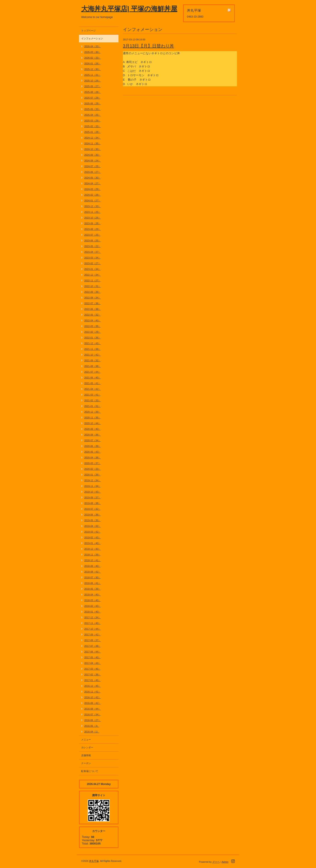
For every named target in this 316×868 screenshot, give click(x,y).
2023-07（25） (92, 235)
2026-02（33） (92, 58)
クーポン (86, 763)
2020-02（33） (92, 469)
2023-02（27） (92, 263)
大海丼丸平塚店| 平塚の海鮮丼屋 (129, 9)
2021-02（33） (92, 400)
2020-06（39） (92, 446)
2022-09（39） (92, 292)
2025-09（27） (92, 86)
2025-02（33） (92, 126)
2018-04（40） (92, 595)
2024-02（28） (92, 195)
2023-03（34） (92, 258)
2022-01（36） (92, 338)
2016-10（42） (92, 697)
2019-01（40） (92, 543)
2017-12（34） (92, 617)
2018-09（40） (92, 566)
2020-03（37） (92, 463)
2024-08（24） (92, 161)
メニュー (86, 740)
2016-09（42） (92, 703)
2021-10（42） (92, 355)
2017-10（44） (92, 629)
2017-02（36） (92, 675)
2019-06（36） (92, 515)
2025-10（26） (92, 81)
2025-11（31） (92, 75)
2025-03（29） (92, 121)
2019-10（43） (92, 492)
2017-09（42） (92, 635)
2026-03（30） (92, 52)
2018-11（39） (92, 555)
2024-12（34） (92, 138)
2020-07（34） (92, 440)
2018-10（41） (92, 560)
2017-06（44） (92, 652)
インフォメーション (92, 38)
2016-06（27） (92, 720)
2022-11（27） (92, 280)
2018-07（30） (92, 577)
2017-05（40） (92, 657)
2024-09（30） (92, 155)
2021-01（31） (92, 406)
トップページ (88, 31)
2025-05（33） (92, 109)
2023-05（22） (92, 246)
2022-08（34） (92, 298)
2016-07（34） (92, 714)
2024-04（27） (92, 183)
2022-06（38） (92, 309)
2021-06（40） (92, 378)
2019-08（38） (92, 503)
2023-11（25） (92, 212)
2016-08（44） (92, 709)
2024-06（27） (92, 172)
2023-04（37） (92, 252)
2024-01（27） (92, 201)
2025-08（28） (92, 92)
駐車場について (90, 771)
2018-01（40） (92, 612)
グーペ (216, 862)
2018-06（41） (92, 583)
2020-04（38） (92, 458)
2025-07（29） (92, 98)
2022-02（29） (92, 332)
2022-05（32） (92, 315)
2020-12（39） (92, 412)
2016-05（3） (92, 726)
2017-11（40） (92, 623)
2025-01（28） (92, 132)
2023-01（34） (92, 269)
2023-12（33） (92, 206)
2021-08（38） (92, 366)
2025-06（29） (92, 103)
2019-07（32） (92, 509)
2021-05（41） (92, 383)
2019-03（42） (92, 532)
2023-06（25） (92, 241)
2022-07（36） (92, 303)
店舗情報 (86, 755)
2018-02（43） (92, 606)
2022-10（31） (92, 286)
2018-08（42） (92, 572)
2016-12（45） (92, 686)
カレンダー (87, 747)
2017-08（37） (92, 640)
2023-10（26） (92, 218)
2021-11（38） (92, 349)
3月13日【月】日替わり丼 (148, 46)
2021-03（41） (92, 395)
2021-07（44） (92, 372)
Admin (225, 862)
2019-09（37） (92, 497)
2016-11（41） (92, 692)
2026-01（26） (92, 63)
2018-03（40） (92, 600)
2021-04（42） (92, 389)
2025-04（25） (92, 115)
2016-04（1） (92, 732)
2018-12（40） (92, 549)
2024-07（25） (92, 166)
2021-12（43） (92, 343)
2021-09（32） (92, 360)
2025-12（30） (92, 69)
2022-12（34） (92, 275)
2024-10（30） (92, 149)
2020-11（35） (92, 418)
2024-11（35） (92, 143)
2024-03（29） (92, 189)
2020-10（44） (92, 423)
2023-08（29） (92, 229)
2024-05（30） (92, 178)
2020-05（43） (92, 452)
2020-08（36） (92, 435)
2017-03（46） (92, 669)
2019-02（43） (92, 537)
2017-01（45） (92, 680)
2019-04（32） (92, 526)
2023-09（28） (92, 223)
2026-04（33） (92, 46)
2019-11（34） (92, 486)
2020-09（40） (92, 429)
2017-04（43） (92, 663)
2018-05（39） (92, 589)
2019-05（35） (92, 520)
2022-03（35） (92, 326)
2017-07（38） (92, 646)
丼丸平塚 (94, 861)
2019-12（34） (92, 480)
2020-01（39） (92, 475)
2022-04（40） (92, 320)
